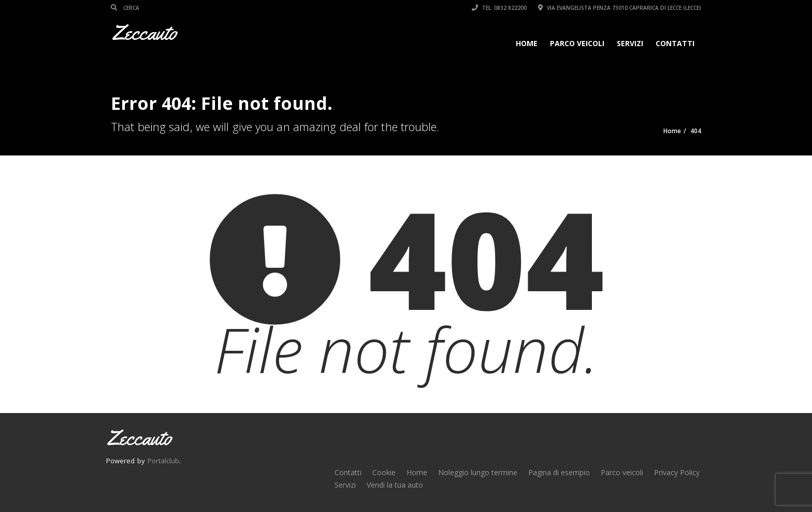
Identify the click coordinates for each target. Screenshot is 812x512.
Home (527, 43)
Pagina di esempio (559, 472)
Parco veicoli (577, 43)
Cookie (384, 472)
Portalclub (163, 461)
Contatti (675, 43)
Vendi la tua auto (395, 485)
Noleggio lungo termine (478, 472)
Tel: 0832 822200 (499, 8)
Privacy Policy (677, 472)
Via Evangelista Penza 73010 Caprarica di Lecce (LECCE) (620, 8)
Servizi (630, 43)
